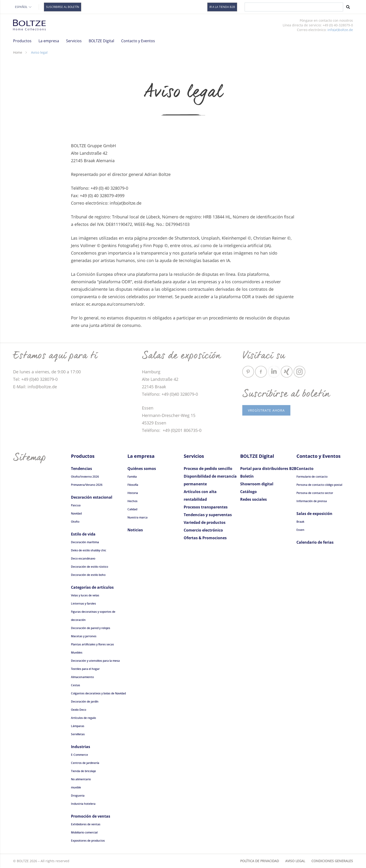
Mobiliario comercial (84, 832)
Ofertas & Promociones (205, 538)
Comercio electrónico (203, 530)
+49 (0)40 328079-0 (180, 394)
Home (18, 52)
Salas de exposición (314, 514)
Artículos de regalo (83, 718)
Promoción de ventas (91, 816)
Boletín (247, 476)
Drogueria (78, 796)
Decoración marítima (85, 542)
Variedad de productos (205, 522)
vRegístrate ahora (266, 410)
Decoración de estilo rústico (90, 567)
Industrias (81, 747)
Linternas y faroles (83, 604)
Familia (132, 477)
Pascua (76, 505)
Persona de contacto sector (315, 493)
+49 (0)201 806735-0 (181, 430)
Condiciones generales (332, 861)
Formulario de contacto (312, 477)
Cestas (76, 685)
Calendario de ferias (315, 542)
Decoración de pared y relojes (91, 628)
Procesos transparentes (206, 507)
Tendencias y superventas (208, 515)
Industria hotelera (83, 804)
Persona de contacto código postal (319, 485)
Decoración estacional (92, 497)
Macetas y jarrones (84, 636)
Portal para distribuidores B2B (268, 469)
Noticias (135, 530)
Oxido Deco (79, 710)
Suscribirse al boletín (63, 7)
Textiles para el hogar (85, 669)
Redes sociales (253, 499)
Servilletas (78, 734)
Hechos (132, 501)
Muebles (77, 653)
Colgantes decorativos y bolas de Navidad (98, 693)
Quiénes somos (142, 469)
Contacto (305, 469)
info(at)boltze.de (340, 30)
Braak (300, 522)
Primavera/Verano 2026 (87, 485)
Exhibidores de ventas (86, 824)
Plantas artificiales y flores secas (92, 644)
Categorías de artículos (92, 587)
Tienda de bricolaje (83, 771)
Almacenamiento (82, 677)
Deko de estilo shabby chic (89, 550)
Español (23, 7)
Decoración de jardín (85, 702)
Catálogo (248, 492)
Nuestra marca (137, 517)
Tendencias (81, 469)
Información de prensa (312, 501)
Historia (133, 493)
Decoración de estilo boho (88, 575)
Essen (300, 530)
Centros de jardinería (85, 763)
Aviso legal (295, 861)
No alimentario (81, 779)
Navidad (76, 513)
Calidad (132, 509)
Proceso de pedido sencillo (208, 469)
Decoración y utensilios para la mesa (95, 661)
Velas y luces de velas (85, 595)
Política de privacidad (260, 861)
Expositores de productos (88, 841)
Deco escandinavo (83, 558)
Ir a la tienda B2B (222, 7)
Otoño (75, 522)
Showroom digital (257, 484)
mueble (76, 787)
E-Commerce (79, 755)
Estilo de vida (83, 534)
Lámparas (78, 726)
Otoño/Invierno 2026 (85, 477)
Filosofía (133, 485)
